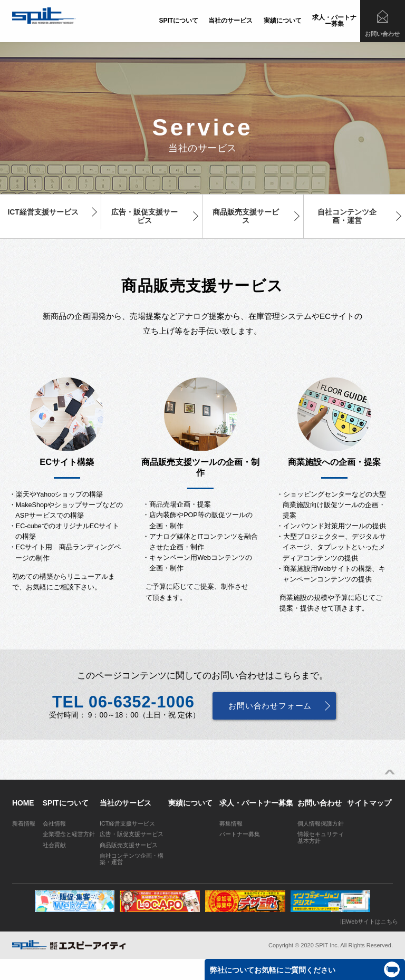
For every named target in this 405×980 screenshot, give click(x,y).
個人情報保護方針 (321, 823)
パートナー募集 (240, 834)
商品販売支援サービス (246, 216)
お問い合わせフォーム (270, 706)
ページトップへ (390, 772)
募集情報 (231, 823)
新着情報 (24, 823)
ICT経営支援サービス (43, 212)
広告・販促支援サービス (144, 216)
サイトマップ (369, 803)
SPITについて (179, 21)
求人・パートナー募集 (334, 21)
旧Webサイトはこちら (369, 921)
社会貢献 (54, 845)
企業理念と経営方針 (69, 834)
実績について (283, 21)
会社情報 (54, 823)
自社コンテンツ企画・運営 (347, 216)
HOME (23, 803)
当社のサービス (230, 21)
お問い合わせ (382, 34)
